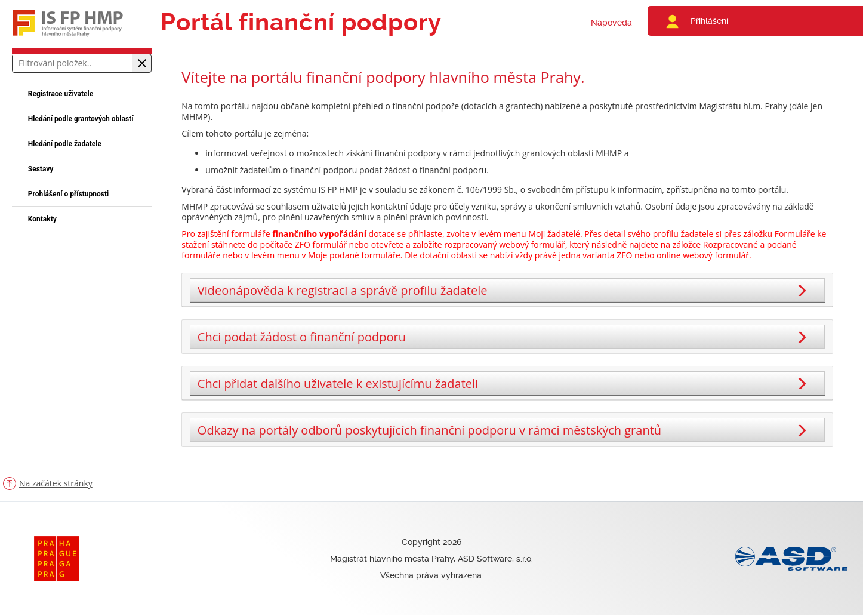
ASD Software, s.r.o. (495, 559)
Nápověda (611, 23)
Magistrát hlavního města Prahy (392, 559)
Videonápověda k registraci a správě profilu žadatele (504, 290)
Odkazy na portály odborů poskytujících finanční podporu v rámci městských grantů (504, 430)
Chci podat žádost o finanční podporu (504, 337)
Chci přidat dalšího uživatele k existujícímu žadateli (504, 384)
